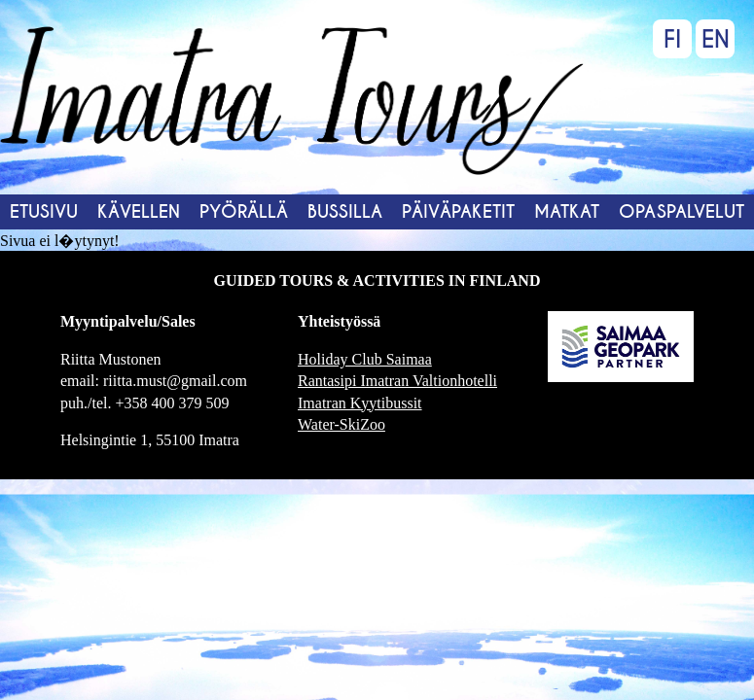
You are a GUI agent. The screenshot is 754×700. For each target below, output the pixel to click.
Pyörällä (244, 211)
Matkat (567, 211)
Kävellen (139, 211)
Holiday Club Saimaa (365, 359)
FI (672, 39)
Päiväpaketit (458, 211)
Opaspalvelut (682, 211)
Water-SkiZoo (341, 424)
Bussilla (345, 211)
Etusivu (44, 211)
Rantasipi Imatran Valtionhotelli (397, 381)
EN (716, 39)
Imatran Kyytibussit (360, 403)
